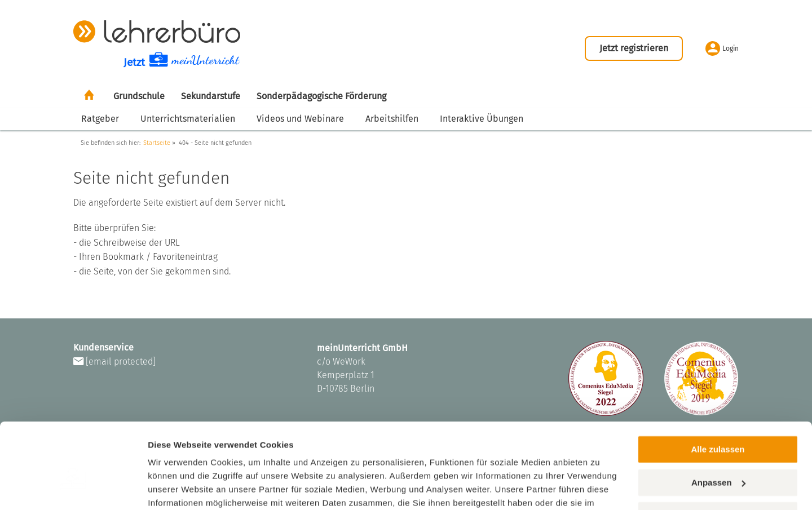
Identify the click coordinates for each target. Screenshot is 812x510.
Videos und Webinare (300, 119)
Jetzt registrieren (634, 48)
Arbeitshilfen (392, 119)
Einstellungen (176, 488)
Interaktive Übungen (482, 119)
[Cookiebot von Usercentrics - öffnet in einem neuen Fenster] (73, 488)
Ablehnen (718, 456)
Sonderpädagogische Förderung (321, 96)
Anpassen (718, 422)
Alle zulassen (718, 390)
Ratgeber (100, 119)
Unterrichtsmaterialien (188, 119)
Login (722, 48)
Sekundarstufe (211, 96)
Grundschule (139, 96)
